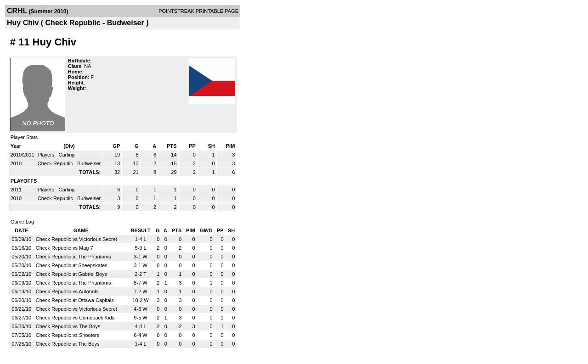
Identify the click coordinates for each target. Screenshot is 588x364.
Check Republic (56, 163)
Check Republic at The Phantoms (73, 257)
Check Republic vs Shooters (68, 335)
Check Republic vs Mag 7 (65, 248)
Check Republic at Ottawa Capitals (75, 300)
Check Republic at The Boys (68, 344)
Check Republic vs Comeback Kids (75, 318)
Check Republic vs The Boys (68, 326)
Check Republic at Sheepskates (72, 265)
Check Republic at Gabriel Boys (71, 274)
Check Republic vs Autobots (67, 291)
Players (47, 155)
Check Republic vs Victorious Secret (76, 239)
